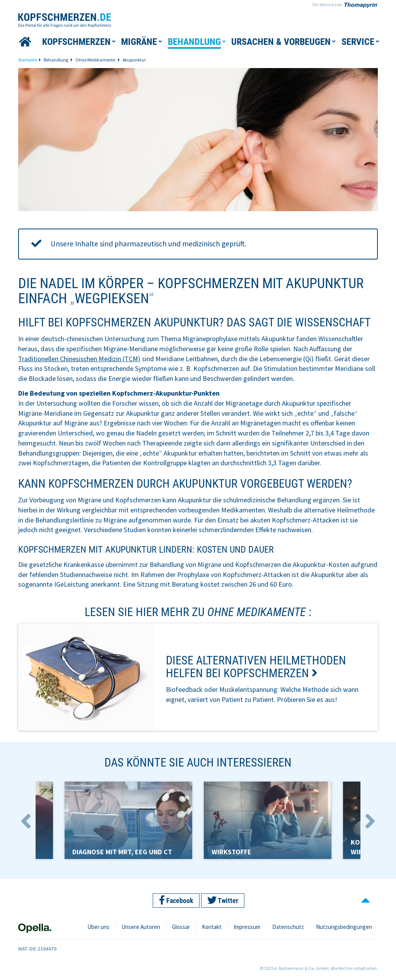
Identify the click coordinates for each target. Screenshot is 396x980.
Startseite (28, 60)
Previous (26, 821)
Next (370, 821)
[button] (76, 42)
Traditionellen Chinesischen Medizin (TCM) (79, 359)
